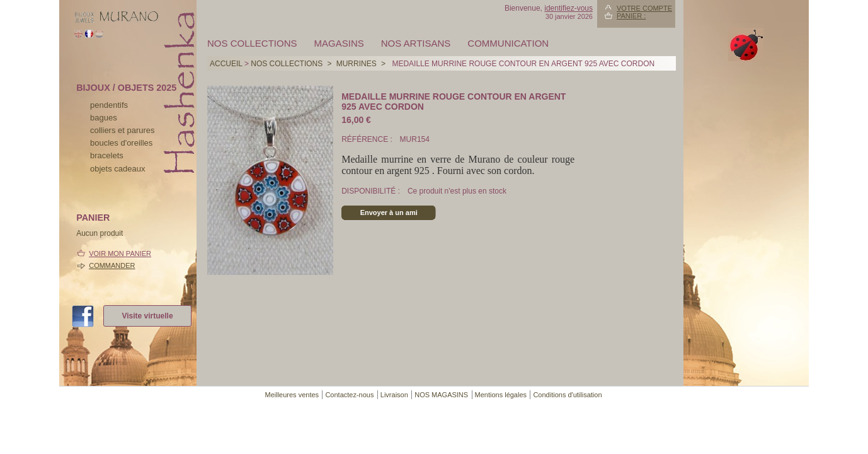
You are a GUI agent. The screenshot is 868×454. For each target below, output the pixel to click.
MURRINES (357, 64)
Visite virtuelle (147, 316)
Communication (508, 43)
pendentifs (109, 105)
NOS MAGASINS (441, 395)
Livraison (394, 395)
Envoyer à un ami (389, 212)
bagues (104, 118)
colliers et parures (123, 130)
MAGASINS (339, 43)
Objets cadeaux (117, 169)
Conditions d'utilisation (567, 395)
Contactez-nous (349, 395)
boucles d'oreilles (121, 143)
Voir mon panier (120, 253)
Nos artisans (416, 43)
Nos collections (252, 43)
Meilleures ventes (292, 395)
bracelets (107, 155)
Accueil (226, 64)
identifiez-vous (568, 8)
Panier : (631, 16)
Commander (112, 265)
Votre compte (644, 8)
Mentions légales (501, 395)
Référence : (368, 139)
